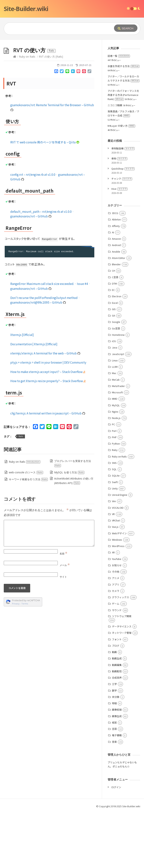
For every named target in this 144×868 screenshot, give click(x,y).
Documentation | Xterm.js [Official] (34, 400)
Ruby (115, 506)
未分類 (116, 753)
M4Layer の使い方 (121, 182)
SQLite (116, 532)
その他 (116, 628)
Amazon (116, 295)
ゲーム (116, 660)
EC (113, 346)
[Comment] (49, 589)
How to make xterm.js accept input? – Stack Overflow (48, 428)
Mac (114, 429)
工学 (114, 740)
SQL (114, 525)
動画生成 (117, 714)
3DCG (115, 269)
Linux (115, 416)
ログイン (116, 843)
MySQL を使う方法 (69, 528)
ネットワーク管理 (122, 689)
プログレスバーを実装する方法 (72, 519)
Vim (114, 557)
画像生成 (117, 772)
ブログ (116, 702)
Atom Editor (119, 314)
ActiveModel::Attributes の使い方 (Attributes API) (74, 537)
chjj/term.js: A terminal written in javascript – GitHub (48, 469)
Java (115, 404)
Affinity (116, 282)
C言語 (115, 333)
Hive (119, 245)
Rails (21, 492)
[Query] (58, 29)
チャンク (122, 235)
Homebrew (118, 391)
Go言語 (116, 384)
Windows (117, 596)
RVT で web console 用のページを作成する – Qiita (45, 198)
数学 (114, 747)
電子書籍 (117, 791)
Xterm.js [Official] (22, 391)
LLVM (115, 423)
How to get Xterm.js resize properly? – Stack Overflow (48, 437)
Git (114, 372)
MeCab (116, 436)
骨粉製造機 (123, 204)
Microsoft (117, 448)
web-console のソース (26, 528)
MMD (115, 455)
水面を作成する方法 (124, 122)
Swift (115, 538)
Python (116, 500)
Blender (116, 320)
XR (113, 608)
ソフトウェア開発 (122, 672)
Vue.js (115, 583)
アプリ (116, 641)
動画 (114, 708)
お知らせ (117, 621)
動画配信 (117, 727)
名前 (63, 610)
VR (113, 570)
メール (65, 621)
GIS (114, 365)
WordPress (118, 602)
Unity (115, 544)
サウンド (117, 666)
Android (116, 301)
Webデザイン (119, 589)
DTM (114, 340)
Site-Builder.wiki (26, 9)
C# (113, 327)
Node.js (116, 474)
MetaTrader (118, 442)
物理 (114, 759)
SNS (114, 519)
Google (116, 378)
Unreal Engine (120, 551)
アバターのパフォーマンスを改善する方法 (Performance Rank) (123, 151)
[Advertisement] (72, 68)
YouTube (117, 615)
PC (113, 480)
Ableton (116, 275)
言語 (114, 785)
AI (113, 288)
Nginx (115, 468)
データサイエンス (122, 682)
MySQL (116, 461)
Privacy (16, 660)
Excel (115, 359)
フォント (117, 695)
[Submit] (126, 28)
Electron (117, 352)
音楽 (114, 798)
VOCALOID (118, 564)
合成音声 (117, 734)
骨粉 (119, 215)
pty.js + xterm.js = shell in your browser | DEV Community (48, 418)
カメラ (116, 647)
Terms (25, 660)
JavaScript (118, 410)
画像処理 (117, 766)
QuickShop (123, 225)
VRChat (116, 576)
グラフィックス (120, 653)
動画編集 (117, 721)
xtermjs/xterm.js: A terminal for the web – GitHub (45, 409)
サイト (63, 633)
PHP (114, 493)
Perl (114, 487)
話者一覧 (119, 112)
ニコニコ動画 (115, 161)
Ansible (116, 308)
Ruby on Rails (27, 113)
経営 (114, 779)
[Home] (15, 113)
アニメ (116, 634)
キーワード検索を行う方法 (28, 535)
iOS (114, 397)
